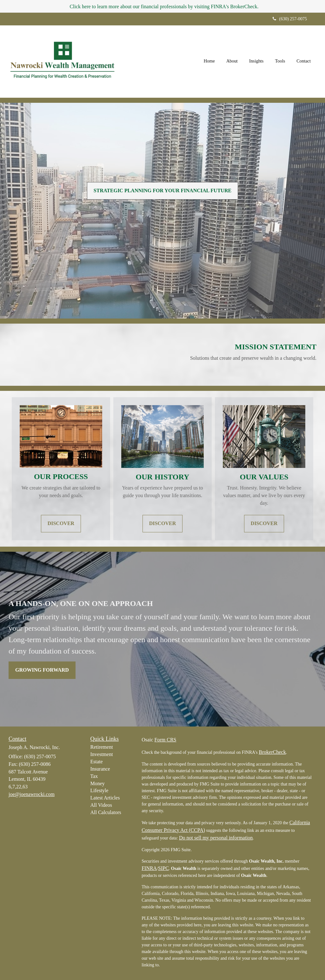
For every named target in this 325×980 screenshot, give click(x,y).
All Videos (101, 805)
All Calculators (106, 812)
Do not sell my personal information (216, 838)
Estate (97, 762)
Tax (94, 776)
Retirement (102, 747)
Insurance (100, 769)
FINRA (149, 868)
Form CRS (166, 740)
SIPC (163, 868)
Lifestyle (99, 790)
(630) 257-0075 (290, 19)
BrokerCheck (272, 752)
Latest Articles (105, 798)
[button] (232, 62)
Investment (102, 754)
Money (98, 783)
